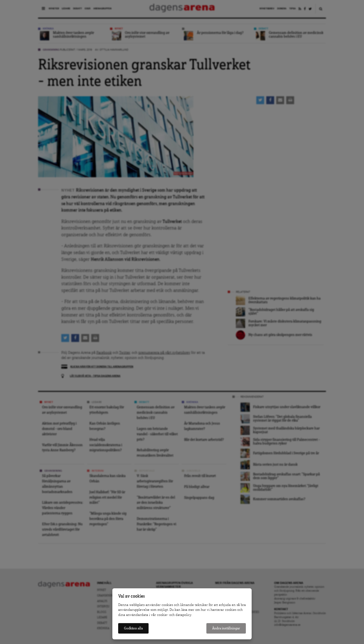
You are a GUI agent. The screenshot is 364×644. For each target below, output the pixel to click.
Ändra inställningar (226, 628)
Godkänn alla (133, 628)
